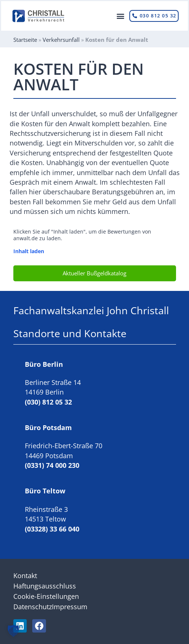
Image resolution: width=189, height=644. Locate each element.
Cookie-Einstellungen (46, 596)
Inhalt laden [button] (29, 251)
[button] (120, 16)
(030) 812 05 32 (48, 402)
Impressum (70, 607)
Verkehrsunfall (61, 40)
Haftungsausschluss (45, 586)
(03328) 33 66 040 (52, 529)
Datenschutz (33, 607)
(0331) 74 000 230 (52, 465)
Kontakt (25, 576)
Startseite (25, 40)
